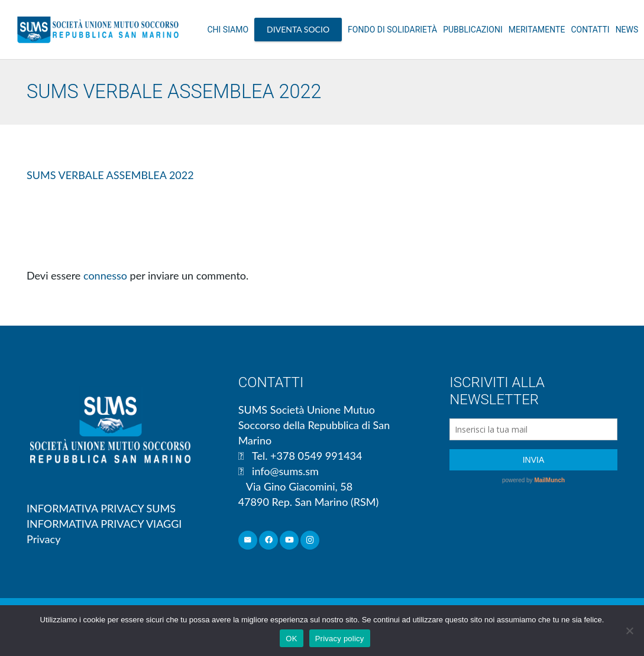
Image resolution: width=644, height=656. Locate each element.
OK (291, 639)
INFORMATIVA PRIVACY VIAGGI (104, 524)
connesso (105, 275)
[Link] (98, 30)
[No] (629, 631)
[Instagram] (310, 540)
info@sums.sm (285, 471)
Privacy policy (340, 639)
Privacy (43, 539)
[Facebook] (269, 540)
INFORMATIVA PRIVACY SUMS (101, 508)
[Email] (248, 540)
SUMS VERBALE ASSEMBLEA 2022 (110, 175)
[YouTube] (289, 540)
